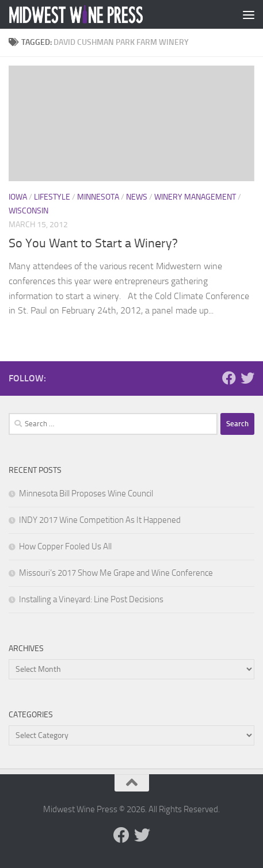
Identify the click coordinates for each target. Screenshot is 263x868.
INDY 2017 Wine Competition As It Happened (100, 520)
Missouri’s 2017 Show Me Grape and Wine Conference (116, 573)
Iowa (18, 197)
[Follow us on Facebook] (229, 378)
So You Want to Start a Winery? (93, 243)
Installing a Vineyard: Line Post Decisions (91, 599)
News (137, 197)
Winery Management (195, 197)
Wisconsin (28, 211)
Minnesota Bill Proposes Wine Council (86, 494)
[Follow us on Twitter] (247, 378)
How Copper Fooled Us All (65, 546)
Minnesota (98, 197)
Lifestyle (52, 197)
